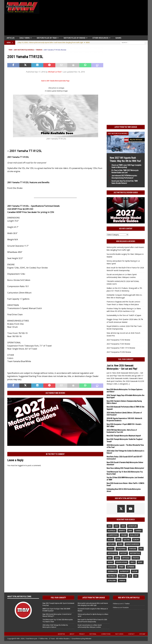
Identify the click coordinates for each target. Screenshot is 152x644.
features (111, 544)
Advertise (61, 634)
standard (112, 567)
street (121, 567)
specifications (122, 562)
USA (136, 576)
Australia (112, 531)
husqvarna (121, 549)
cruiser (124, 535)
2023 (116, 526)
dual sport (134, 535)
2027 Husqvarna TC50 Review (118, 340)
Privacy (82, 634)
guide (120, 544)
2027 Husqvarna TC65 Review (118, 344)
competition (113, 535)
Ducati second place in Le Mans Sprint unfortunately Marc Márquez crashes (90, 626)
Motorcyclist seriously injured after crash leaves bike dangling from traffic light (93, 604)
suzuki (135, 571)
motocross (112, 553)
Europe (136, 540)
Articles (11, 38)
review (110, 562)
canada (138, 531)
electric (127, 540)
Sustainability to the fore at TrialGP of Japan (124, 315)
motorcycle (135, 553)
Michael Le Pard (55, 72)
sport (140, 562)
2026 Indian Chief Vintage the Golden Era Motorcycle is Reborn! (55, 626)
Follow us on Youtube (121, 607)
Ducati (111, 540)
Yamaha (39, 50)
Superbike (131, 567)
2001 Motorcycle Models (24, 50)
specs (132, 562)
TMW (10, 50)
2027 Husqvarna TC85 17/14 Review (121, 348)
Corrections (106, 634)
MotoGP (123, 553)
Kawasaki (133, 549)
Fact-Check (119, 634)
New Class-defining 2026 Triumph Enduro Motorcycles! (125, 468)
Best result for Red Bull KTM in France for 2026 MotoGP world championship (92, 621)
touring (122, 576)
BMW (130, 531)
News (117, 558)
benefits (122, 531)
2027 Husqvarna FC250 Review (119, 352)
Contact (131, 634)
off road (126, 558)
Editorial (93, 634)
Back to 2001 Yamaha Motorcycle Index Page (55, 81)
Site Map (142, 634)
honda (111, 549)
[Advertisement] (94, 18)
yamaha (122, 581)
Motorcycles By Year (47, 38)
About (72, 634)
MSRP (110, 558)
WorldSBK (112, 581)
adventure (132, 526)
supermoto (112, 571)
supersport (124, 571)
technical (112, 576)
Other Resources (100, 38)
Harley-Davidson (132, 544)
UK (130, 576)
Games (118, 38)
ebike (118, 540)
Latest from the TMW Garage (126, 127)
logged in (21, 465)
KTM (141, 549)
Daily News (25, 38)
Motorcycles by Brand (74, 38)
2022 (110, 526)
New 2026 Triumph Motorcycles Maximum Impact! (124, 436)
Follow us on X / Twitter (121, 604)
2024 (123, 526)
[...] (129, 384)
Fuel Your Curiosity (126, 359)
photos (136, 558)
